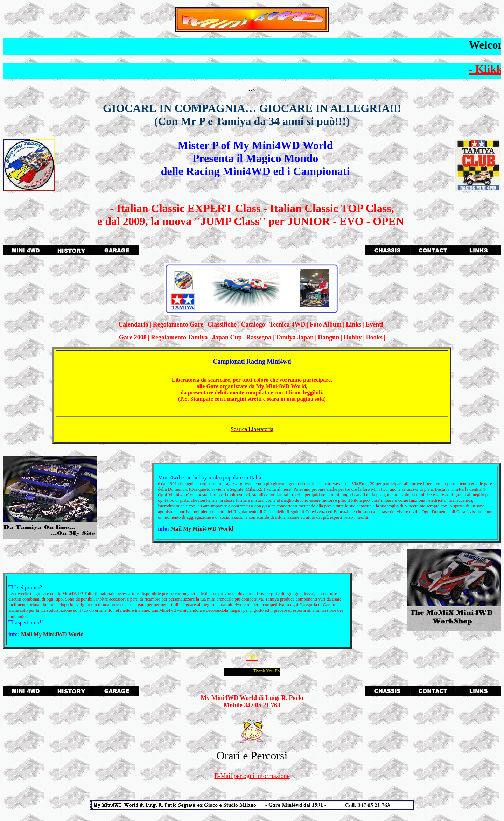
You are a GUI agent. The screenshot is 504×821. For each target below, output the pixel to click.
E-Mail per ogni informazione (252, 776)
